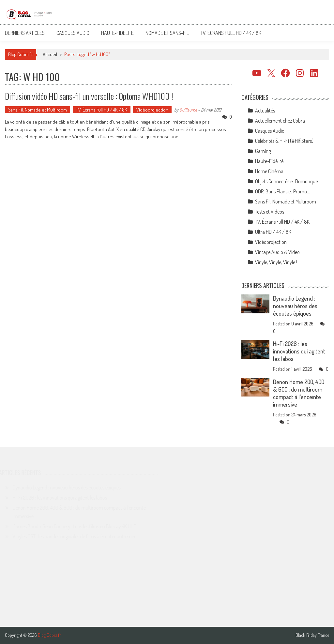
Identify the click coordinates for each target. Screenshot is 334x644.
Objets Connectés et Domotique (286, 181)
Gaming (263, 151)
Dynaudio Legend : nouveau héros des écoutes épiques (295, 306)
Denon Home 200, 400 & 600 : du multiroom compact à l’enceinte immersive (299, 393)
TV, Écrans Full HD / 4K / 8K (231, 33)
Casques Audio (73, 33)
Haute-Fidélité (117, 33)
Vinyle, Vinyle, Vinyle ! (276, 262)
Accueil (50, 54)
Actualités (265, 111)
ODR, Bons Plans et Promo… (282, 191)
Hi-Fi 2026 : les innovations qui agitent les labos (299, 351)
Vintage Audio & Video (277, 252)
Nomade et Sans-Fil (167, 33)
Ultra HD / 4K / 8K (273, 232)
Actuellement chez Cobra (280, 121)
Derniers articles (25, 33)
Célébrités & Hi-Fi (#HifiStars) (284, 141)
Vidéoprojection (152, 110)
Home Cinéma (269, 171)
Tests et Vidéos (270, 212)
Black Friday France (312, 635)
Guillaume (188, 110)
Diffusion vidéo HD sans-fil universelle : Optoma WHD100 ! (89, 96)
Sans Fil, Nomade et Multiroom (38, 110)
